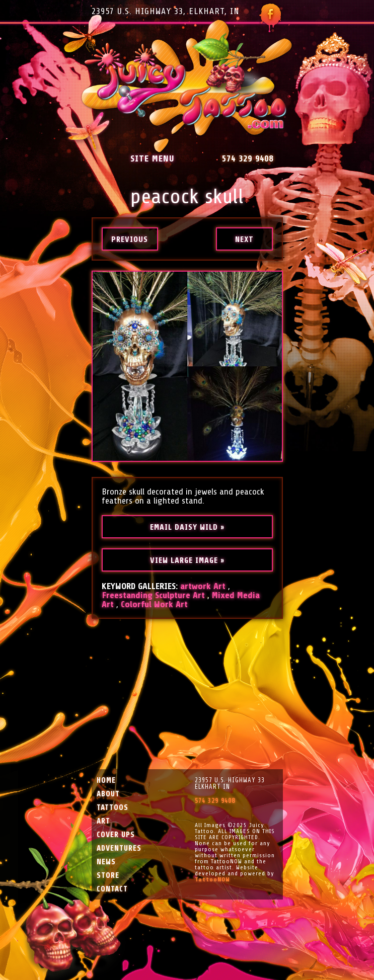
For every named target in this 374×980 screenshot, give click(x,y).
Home (106, 781)
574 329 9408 (248, 158)
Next (244, 239)
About (108, 794)
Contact (112, 889)
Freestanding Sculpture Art (153, 595)
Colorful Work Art (154, 604)
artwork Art (203, 586)
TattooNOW (212, 879)
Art (103, 821)
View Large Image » (187, 560)
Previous (130, 239)
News (106, 862)
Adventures (119, 848)
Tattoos (113, 808)
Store (108, 876)
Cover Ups (116, 835)
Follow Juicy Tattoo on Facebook (270, 18)
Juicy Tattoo (187, 86)
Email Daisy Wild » (187, 527)
